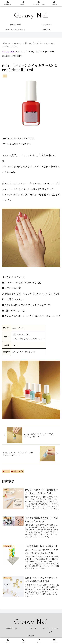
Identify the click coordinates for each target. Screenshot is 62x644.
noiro (13, 51)
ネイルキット (31, 629)
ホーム (6, 51)
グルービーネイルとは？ (50, 630)
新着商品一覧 (17, 471)
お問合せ (31, 636)
